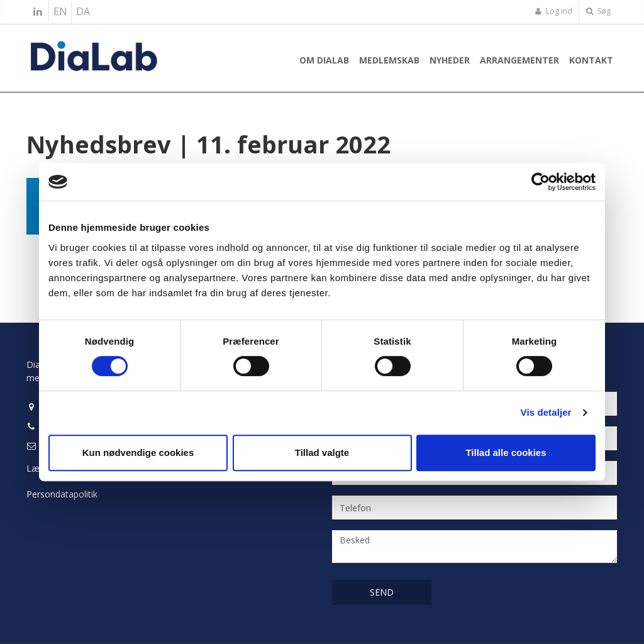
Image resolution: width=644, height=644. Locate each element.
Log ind (553, 11)
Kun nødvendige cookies (138, 452)
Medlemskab (389, 60)
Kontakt (591, 60)
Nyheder (450, 60)
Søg (598, 11)
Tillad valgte (322, 452)
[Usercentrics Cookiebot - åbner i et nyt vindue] (541, 182)
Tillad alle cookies (506, 452)
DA (83, 11)
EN (60, 11)
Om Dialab (324, 60)
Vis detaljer (546, 412)
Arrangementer (519, 60)
